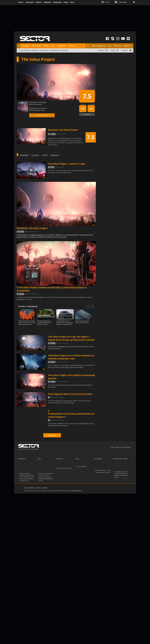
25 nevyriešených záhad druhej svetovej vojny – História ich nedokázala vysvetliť (121, 474)
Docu (72, 2)
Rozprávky (57, 2)
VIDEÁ (46, 46)
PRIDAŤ (113, 50)
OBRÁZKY (55, 155)
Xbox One (22, 232)
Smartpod (30, 2)
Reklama (39, 488)
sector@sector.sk (77, 491)
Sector (21, 2)
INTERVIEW (44, 50)
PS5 (110, 46)
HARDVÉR (61, 46)
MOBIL (127, 46)
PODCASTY (35, 50)
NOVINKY (25, 46)
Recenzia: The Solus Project (63, 130)
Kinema (39, 2)
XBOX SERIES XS (99, 46)
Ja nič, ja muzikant (81, 466)
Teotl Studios (42, 102)
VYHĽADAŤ (101, 50)
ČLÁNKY (35, 155)
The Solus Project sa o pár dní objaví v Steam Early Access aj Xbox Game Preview (71, 338)
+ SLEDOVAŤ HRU (42, 115)
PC (88, 46)
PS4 (49, 167)
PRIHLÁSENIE (123, 2)
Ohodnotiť (87, 114)
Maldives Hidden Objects (64, 468)
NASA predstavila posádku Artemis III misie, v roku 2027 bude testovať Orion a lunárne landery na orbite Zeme (27, 477)
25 (94, 225)
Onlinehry (47, 2)
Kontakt (45, 488)
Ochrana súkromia (29, 488)
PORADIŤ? (125, 50)
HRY (53, 46)
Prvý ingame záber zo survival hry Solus (70, 394)
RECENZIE (36, 46)
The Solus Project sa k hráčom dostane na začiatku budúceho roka (71, 357)
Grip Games (38, 104)
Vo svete (83, 104)
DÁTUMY (65, 50)
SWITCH (117, 46)
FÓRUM (72, 46)
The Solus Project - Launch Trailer (67, 164)
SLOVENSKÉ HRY (55, 50)
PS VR (53, 167)
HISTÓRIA (27, 50)
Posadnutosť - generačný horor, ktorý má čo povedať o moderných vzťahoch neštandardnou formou (46, 477)
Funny (66, 2)
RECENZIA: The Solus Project (32, 228)
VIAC (52, 435)
